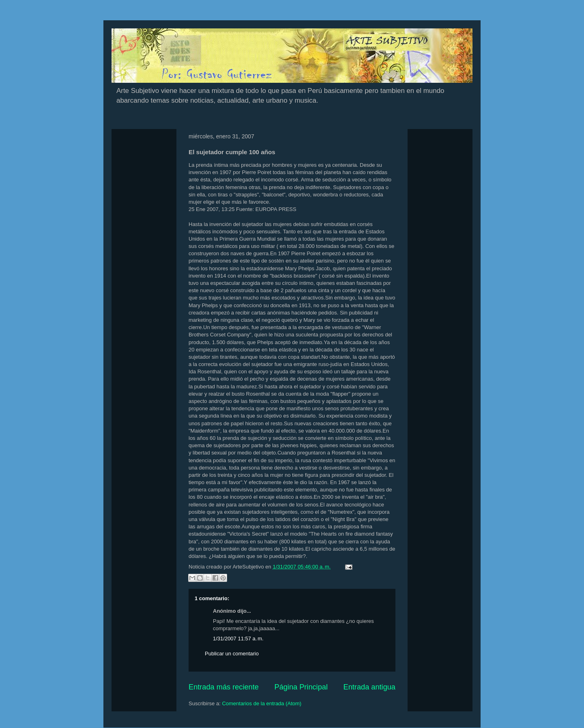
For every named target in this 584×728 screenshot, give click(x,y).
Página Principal (301, 687)
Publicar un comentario (232, 654)
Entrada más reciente (224, 687)
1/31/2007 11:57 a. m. (238, 639)
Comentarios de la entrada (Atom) (262, 703)
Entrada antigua (369, 687)
